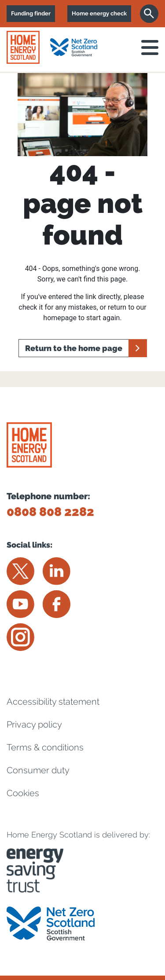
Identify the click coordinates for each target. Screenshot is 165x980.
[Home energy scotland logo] (23, 47)
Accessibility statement (53, 702)
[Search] (149, 14)
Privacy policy (34, 724)
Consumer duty (38, 770)
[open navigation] (150, 48)
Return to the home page (74, 348)
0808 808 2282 (50, 512)
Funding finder (31, 13)
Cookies (23, 793)
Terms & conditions (45, 747)
